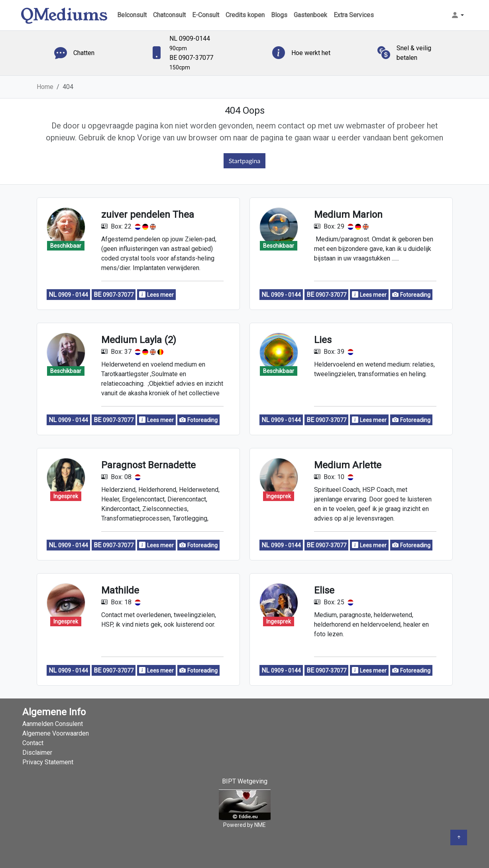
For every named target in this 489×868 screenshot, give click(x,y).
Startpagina (245, 161)
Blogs (279, 15)
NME (260, 825)
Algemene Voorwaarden (56, 733)
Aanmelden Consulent (53, 724)
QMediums (64, 15)
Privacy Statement (48, 762)
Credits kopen (245, 15)
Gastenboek (310, 15)
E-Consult (206, 15)
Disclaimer (37, 753)
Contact (33, 743)
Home (45, 87)
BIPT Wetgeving (245, 781)
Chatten (84, 53)
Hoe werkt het (311, 53)
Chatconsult (169, 15)
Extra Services (354, 15)
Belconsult (132, 15)
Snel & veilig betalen (414, 53)
